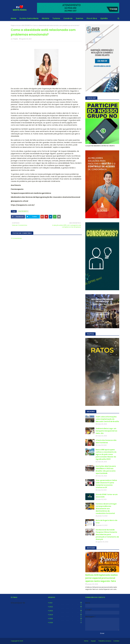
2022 (66, 607)
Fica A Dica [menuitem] (92, 18)
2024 (66, 615)
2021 (66, 603)
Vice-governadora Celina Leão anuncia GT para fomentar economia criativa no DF (106, 484)
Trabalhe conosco (105, 641)
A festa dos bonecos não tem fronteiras (106, 441)
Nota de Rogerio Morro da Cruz (106, 522)
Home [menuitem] (14, 18)
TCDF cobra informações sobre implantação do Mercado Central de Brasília (107, 419)
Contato (116, 641)
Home (86, 641)
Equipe (93, 641)
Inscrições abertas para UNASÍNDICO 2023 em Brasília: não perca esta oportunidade (106, 470)
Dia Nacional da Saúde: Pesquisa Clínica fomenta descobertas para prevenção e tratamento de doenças (107, 534)
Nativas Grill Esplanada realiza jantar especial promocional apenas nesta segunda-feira (101, 578)
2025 (66, 619)
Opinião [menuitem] (104, 18)
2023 (66, 611)
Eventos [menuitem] (80, 18)
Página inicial (16, 25)
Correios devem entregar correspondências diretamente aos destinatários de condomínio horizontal (106, 509)
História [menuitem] (45, 18)
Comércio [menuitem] (68, 18)
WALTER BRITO (26, 25)
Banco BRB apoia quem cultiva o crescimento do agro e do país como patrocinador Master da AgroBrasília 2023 (106, 454)
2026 (66, 623)
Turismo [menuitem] (56, 18)
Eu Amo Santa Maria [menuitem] (29, 18)
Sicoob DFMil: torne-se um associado (107, 496)
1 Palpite (15, 39)
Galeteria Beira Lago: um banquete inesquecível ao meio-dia (106, 431)
